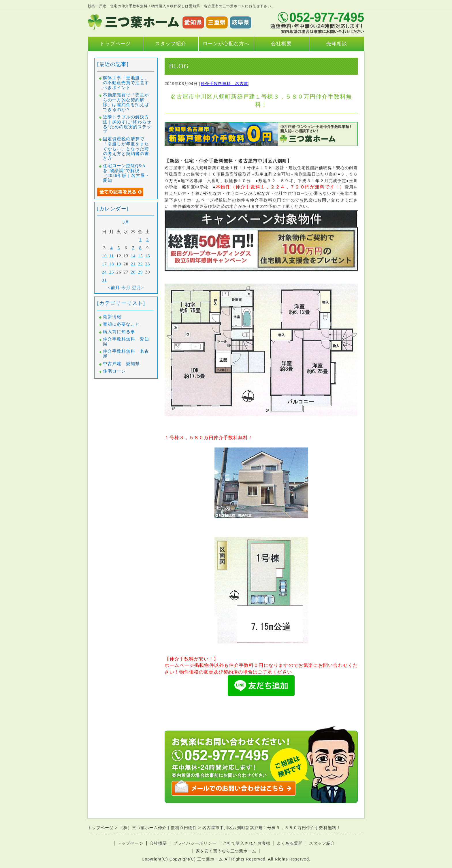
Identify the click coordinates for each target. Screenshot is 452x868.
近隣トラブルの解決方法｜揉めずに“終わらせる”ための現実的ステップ (127, 124)
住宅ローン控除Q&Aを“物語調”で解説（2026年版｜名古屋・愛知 (126, 173)
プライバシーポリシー (195, 843)
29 (141, 272)
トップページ (115, 44)
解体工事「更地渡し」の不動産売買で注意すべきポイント (126, 83)
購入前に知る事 (119, 332)
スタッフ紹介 (171, 44)
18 (112, 264)
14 (133, 256)
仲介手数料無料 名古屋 (224, 84)
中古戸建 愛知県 (121, 364)
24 (104, 272)
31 (104, 280)
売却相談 (337, 44)
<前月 (114, 288)
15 (141, 256)
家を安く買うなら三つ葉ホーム (226, 851)
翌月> (138, 288)
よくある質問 (290, 843)
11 (112, 256)
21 (133, 264)
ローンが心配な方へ (226, 44)
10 (104, 256)
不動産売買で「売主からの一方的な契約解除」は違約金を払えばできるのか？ (126, 102)
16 (148, 256)
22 (141, 264)
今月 (126, 288)
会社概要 (281, 44)
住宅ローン (114, 371)
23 (148, 264)
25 (112, 272)
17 (104, 264)
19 (119, 264)
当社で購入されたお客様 (247, 843)
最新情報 (112, 317)
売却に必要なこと (121, 324)
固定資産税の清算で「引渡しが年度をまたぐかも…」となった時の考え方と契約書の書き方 (126, 149)
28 (133, 272)
